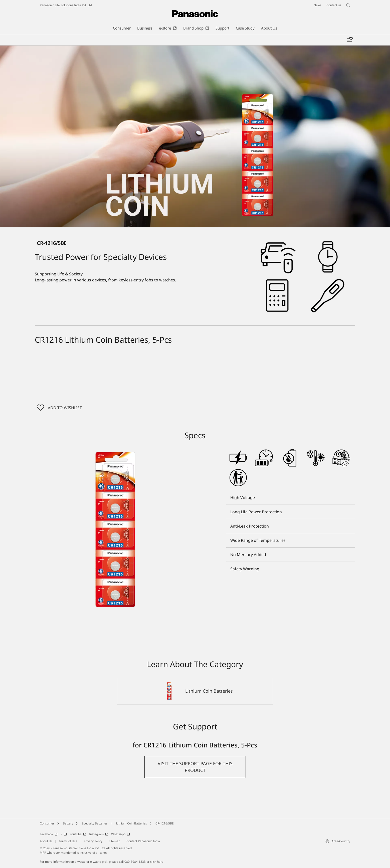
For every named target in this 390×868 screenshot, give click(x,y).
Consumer (47, 824)
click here (157, 862)
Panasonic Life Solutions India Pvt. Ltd (66, 5)
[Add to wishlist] (350, 40)
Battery (68, 824)
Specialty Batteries (95, 824)
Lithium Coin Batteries (132, 824)
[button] (195, 768)
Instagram (99, 835)
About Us (46, 842)
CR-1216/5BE (165, 824)
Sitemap (114, 842)
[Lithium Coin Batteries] (195, 692)
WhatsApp (121, 835)
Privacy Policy (93, 842)
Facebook (49, 835)
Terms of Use (68, 842)
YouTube (78, 835)
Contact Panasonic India (143, 842)
